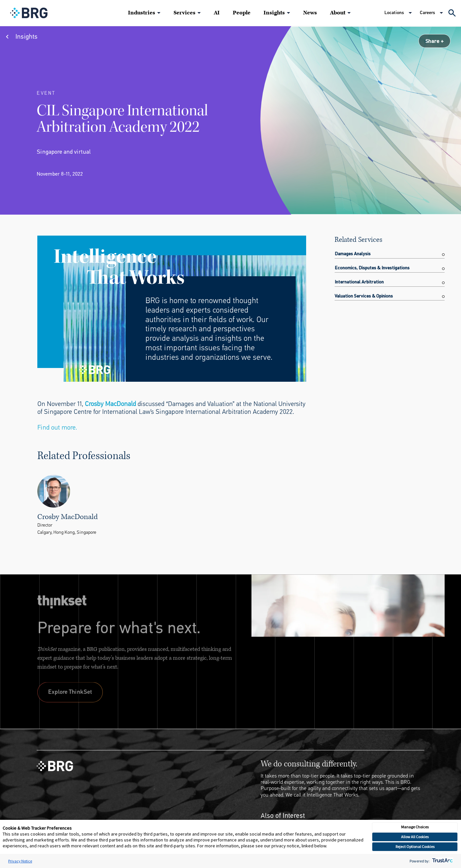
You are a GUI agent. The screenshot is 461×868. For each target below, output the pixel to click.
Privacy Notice (20, 861)
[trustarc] (442, 861)
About (338, 13)
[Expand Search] (452, 13)
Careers (427, 13)
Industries (142, 13)
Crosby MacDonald (110, 404)
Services (184, 13)
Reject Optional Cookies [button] (415, 847)
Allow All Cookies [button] (415, 837)
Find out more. (57, 427)
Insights (274, 13)
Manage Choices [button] (415, 827)
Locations (394, 13)
